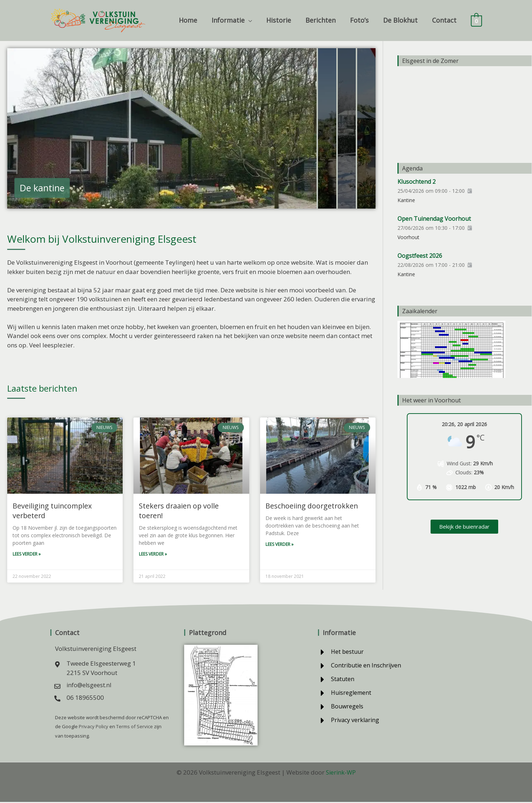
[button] (256, 20)
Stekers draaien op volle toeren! (191, 506)
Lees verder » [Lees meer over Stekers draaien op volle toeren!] (153, 545)
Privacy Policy (93, 728)
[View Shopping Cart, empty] (476, 20)
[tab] (162, 128)
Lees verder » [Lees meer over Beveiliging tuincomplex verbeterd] (27, 555)
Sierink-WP (341, 773)
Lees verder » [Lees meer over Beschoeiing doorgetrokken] (279, 545)
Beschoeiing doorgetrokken (311, 506)
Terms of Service (134, 728)
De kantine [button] (42, 188)
